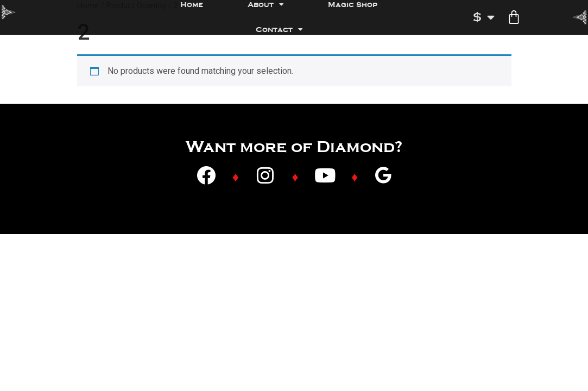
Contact (279, 30)
